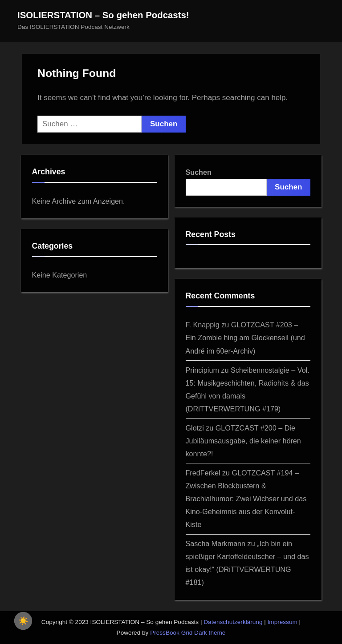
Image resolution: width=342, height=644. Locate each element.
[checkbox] (23, 621)
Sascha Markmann (216, 543)
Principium (202, 370)
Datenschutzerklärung (233, 622)
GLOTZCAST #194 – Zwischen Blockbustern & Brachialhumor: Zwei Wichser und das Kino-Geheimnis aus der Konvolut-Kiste (246, 499)
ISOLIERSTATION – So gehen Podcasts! (103, 15)
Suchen (199, 172)
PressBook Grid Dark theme (188, 633)
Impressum (283, 622)
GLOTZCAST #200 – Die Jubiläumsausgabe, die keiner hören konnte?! (243, 441)
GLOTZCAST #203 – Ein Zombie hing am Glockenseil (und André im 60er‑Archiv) (245, 338)
